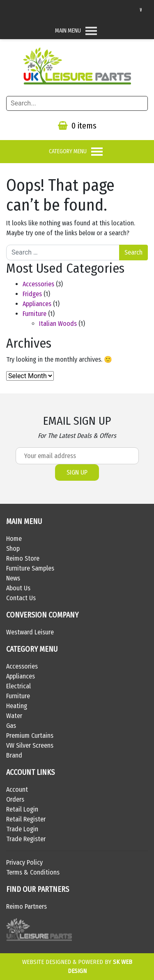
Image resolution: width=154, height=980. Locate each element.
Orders (15, 799)
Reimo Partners (26, 906)
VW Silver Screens (30, 745)
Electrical (18, 686)
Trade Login (22, 829)
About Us (18, 588)
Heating (17, 706)
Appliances (37, 304)
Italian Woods (58, 324)
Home (14, 539)
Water (14, 716)
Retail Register (26, 819)
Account (17, 789)
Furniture (34, 314)
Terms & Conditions (33, 872)
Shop (13, 548)
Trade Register (26, 839)
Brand (14, 755)
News (13, 578)
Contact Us (21, 598)
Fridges (32, 294)
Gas (11, 726)
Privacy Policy (24, 862)
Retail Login (22, 809)
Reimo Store (23, 558)
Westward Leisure (30, 632)
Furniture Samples (30, 568)
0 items (77, 126)
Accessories (38, 284)
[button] (68, 31)
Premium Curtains (30, 736)
